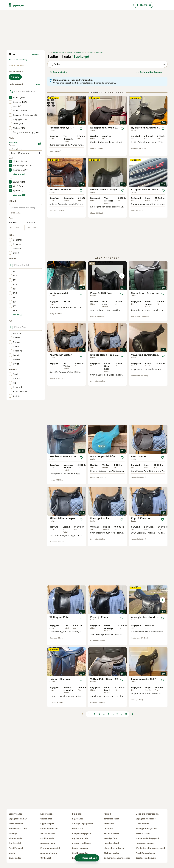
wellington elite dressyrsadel (150, 848)
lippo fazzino (47, 814)
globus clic (78, 829)
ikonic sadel (15, 843)
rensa (38, 84)
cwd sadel (46, 858)
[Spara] (81, 129)
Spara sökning (58, 72)
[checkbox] (10, 98)
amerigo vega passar (83, 824)
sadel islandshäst (49, 829)
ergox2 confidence (81, 843)
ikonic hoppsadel (81, 848)
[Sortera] (151, 72)
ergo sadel (77, 819)
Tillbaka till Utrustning (18, 60)
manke (12, 853)
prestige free (110, 838)
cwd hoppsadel (80, 853)
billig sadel (78, 814)
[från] (17, 228)
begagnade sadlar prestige (117, 858)
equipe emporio (80, 838)
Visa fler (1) (17, 315)
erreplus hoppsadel (50, 848)
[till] (35, 228)
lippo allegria (47, 824)
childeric (108, 829)
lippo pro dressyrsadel (147, 814)
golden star (46, 819)
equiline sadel (47, 838)
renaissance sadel (18, 829)
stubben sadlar (111, 853)
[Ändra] (40, 144)
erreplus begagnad (81, 833)
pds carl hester (111, 833)
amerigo (13, 833)
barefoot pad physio (146, 858)
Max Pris (31, 222)
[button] (107, 276)
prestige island (111, 843)
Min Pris (13, 222)
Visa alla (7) (19, 174)
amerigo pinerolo (49, 853)
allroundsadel (16, 838)
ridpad (107, 814)
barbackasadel (16, 824)
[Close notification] (164, 81)
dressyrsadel (15, 814)
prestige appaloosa (145, 853)
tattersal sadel (111, 819)
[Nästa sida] (132, 714)
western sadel (48, 833)
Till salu (15, 77)
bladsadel (109, 824)
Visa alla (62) (20, 195)
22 (126, 714)
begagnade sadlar (18, 819)
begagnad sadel (48, 843)
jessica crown (143, 833)
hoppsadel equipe (145, 843)
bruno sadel (15, 858)
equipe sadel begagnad (147, 838)
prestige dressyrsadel (146, 829)
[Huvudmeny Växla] (3, 5)
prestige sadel (16, 848)
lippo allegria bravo (114, 848)
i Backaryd (80, 57)
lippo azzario (142, 824)
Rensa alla (36, 54)
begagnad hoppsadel (146, 819)
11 (117, 714)
